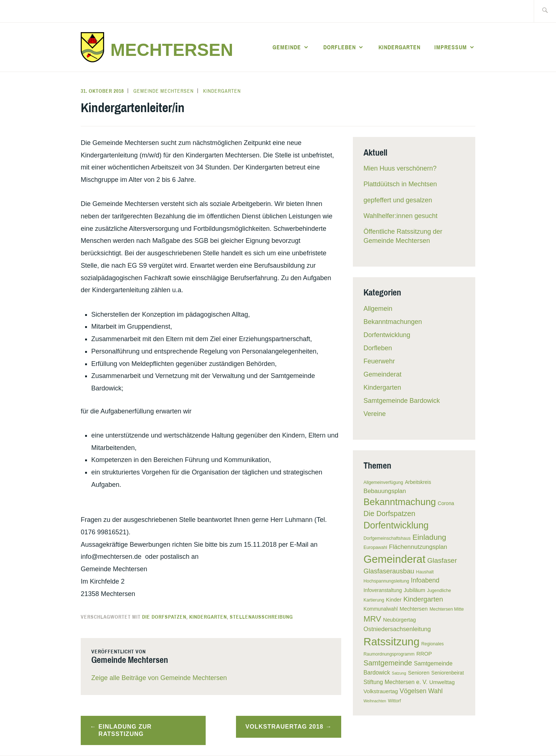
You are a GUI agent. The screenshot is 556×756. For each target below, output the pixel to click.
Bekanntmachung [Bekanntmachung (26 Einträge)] (400, 502)
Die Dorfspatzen (164, 617)
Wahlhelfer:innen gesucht (400, 216)
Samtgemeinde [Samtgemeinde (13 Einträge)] (388, 663)
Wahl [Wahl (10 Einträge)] (435, 691)
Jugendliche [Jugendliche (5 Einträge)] (439, 591)
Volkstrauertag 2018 (284, 727)
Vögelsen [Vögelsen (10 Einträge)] (413, 691)
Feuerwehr (379, 361)
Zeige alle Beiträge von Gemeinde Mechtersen (159, 678)
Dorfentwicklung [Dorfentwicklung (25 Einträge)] (396, 525)
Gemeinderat (382, 374)
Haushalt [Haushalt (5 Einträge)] (425, 572)
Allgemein (378, 309)
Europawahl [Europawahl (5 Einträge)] (375, 547)
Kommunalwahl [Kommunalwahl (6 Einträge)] (381, 609)
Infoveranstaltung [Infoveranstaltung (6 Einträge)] (383, 590)
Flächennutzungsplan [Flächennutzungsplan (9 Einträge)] (418, 547)
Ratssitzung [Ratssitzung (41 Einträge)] (391, 642)
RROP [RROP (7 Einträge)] (424, 654)
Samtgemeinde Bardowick (402, 401)
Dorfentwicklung (387, 335)
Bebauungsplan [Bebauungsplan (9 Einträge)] (385, 491)
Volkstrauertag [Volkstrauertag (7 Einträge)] (381, 691)
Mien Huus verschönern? (400, 168)
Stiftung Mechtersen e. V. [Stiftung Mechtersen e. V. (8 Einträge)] (395, 682)
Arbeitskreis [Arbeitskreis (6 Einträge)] (418, 482)
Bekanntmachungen (393, 322)
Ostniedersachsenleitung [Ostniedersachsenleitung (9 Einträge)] (397, 629)
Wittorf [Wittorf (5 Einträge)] (394, 701)
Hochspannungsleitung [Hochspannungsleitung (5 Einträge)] (386, 581)
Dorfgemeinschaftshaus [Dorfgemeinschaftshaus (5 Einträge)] (387, 538)
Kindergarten (399, 47)
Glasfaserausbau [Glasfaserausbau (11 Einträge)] (389, 571)
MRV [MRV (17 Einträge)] (372, 619)
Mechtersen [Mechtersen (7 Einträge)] (414, 609)
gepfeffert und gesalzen (398, 200)
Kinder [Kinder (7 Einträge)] (394, 600)
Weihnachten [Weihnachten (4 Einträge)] (375, 701)
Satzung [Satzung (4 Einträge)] (399, 673)
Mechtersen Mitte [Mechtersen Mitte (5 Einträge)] (447, 609)
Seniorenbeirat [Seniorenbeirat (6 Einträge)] (448, 673)
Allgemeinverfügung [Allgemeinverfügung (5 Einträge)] (383, 482)
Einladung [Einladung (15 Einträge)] (429, 537)
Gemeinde (287, 47)
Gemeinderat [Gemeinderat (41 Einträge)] (395, 559)
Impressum (451, 47)
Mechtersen (172, 50)
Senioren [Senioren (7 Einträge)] (419, 673)
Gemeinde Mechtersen (163, 91)
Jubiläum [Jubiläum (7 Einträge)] (414, 590)
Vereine (375, 414)
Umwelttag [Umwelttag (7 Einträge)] (442, 682)
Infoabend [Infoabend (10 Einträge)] (425, 580)
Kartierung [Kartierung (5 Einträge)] (374, 600)
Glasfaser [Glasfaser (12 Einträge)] (442, 560)
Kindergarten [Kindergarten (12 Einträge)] (423, 599)
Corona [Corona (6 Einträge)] (446, 503)
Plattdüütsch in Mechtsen (400, 184)
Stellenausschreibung (261, 617)
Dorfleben (340, 47)
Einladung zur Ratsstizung (125, 730)
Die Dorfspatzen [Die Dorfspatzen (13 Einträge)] (389, 513)
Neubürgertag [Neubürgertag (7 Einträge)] (400, 620)
